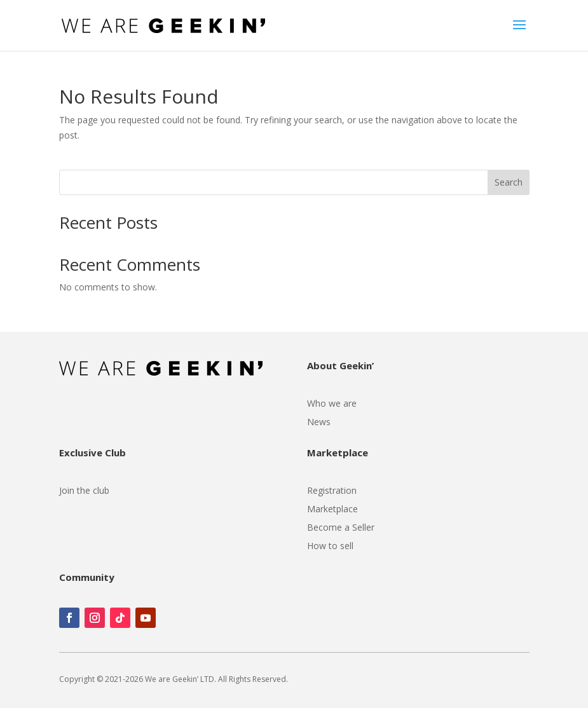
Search (509, 182)
